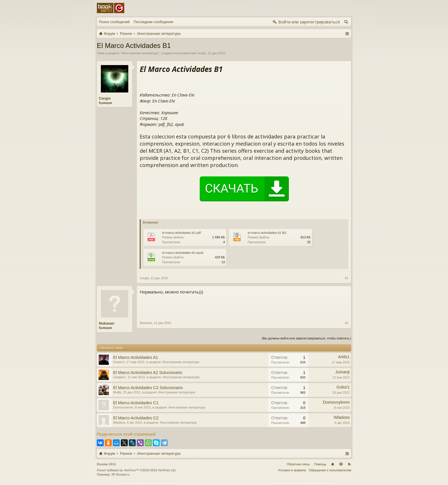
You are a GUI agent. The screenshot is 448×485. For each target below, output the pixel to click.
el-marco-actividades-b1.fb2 (267, 233)
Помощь (320, 464)
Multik (117, 392)
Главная (333, 464)
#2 (347, 323)
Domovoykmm (123, 407)
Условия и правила (292, 470)
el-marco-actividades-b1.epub (183, 253)
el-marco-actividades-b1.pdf (181, 233)
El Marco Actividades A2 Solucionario (148, 373)
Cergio (201, 53)
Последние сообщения (153, 22)
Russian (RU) (106, 464)
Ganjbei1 (119, 377)
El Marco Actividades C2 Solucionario (148, 388)
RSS (349, 464)
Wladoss (119, 422)
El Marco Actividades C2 (136, 418)
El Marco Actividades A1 (136, 357)
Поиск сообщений (114, 22)
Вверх (341, 464)
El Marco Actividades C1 (136, 403)
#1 (347, 278)
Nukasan (107, 323)
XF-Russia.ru (120, 474)
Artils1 (344, 357)
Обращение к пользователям (330, 470)
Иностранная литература (140, 53)
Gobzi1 (343, 387)
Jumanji (342, 372)
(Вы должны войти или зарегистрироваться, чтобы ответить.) (306, 338)
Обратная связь (298, 464)
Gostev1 (119, 362)
